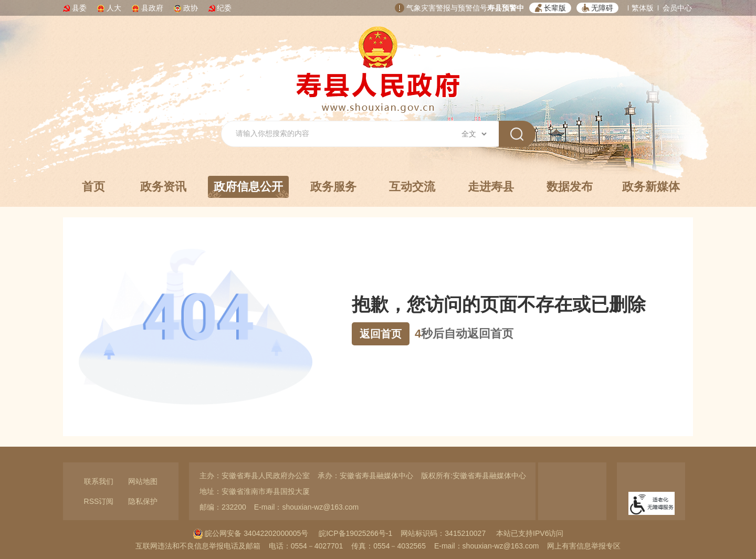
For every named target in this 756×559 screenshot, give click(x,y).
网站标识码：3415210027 (443, 533)
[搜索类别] (474, 134)
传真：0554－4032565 (388, 546)
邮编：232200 (223, 507)
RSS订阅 (99, 501)
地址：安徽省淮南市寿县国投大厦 (255, 491)
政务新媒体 (651, 187)
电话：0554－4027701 (306, 546)
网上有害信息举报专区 (584, 546)
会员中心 (677, 8)
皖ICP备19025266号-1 (355, 533)
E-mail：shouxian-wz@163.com (306, 507)
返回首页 (381, 334)
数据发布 (570, 187)
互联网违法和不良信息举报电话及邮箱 (198, 546)
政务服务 (333, 187)
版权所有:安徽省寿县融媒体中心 (474, 476)
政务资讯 (163, 187)
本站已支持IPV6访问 (530, 533)
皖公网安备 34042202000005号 (251, 533)
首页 (93, 187)
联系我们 (99, 481)
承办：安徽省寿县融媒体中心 (365, 476)
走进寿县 (491, 187)
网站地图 (143, 481)
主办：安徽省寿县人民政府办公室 (255, 476)
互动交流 (412, 187)
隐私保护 (143, 501)
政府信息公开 (248, 189)
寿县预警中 (506, 8)
